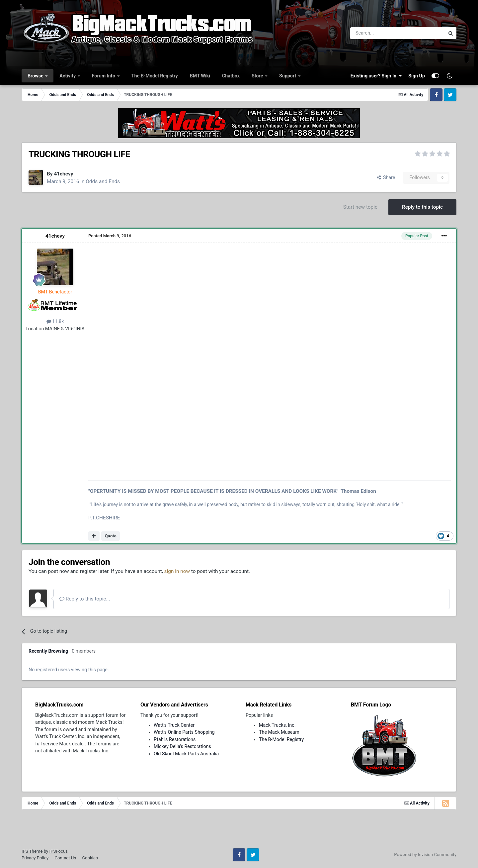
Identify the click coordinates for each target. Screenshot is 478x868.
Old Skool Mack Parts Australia (186, 754)
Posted (110, 236)
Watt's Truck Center (174, 725)
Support (288, 76)
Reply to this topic (422, 207)
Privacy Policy (35, 858)
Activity (68, 76)
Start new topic (360, 207)
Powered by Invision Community (425, 855)
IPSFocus (59, 851)
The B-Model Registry (155, 76)
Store (258, 76)
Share (386, 177)
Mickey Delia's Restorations (182, 746)
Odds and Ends (103, 181)
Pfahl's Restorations (175, 739)
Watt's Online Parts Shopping (184, 732)
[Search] (380, 33)
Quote (111, 536)
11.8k (55, 321)
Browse (36, 76)
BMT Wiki (200, 76)
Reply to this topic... (85, 599)
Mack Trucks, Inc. (277, 725)
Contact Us (65, 858)
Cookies (90, 858)
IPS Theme (32, 851)
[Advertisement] (239, 831)
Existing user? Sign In (376, 76)
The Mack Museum (279, 732)
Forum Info (104, 76)
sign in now (177, 571)
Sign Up (417, 76)
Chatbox (231, 76)
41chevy (63, 174)
